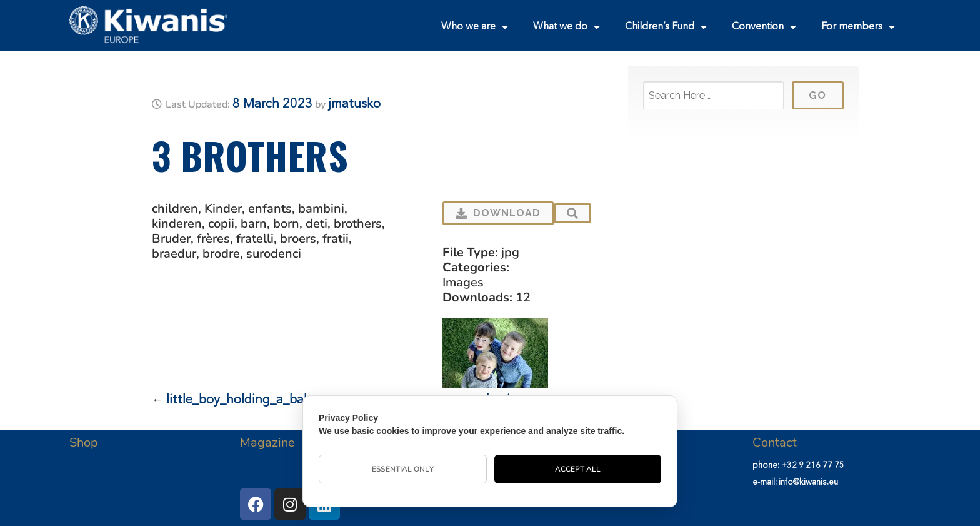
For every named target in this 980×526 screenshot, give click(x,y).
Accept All (578, 469)
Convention (764, 27)
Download (498, 213)
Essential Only (402, 469)
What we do (567, 27)
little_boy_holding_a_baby (242, 400)
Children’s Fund (666, 27)
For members (858, 27)
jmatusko (354, 104)
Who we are (475, 27)
